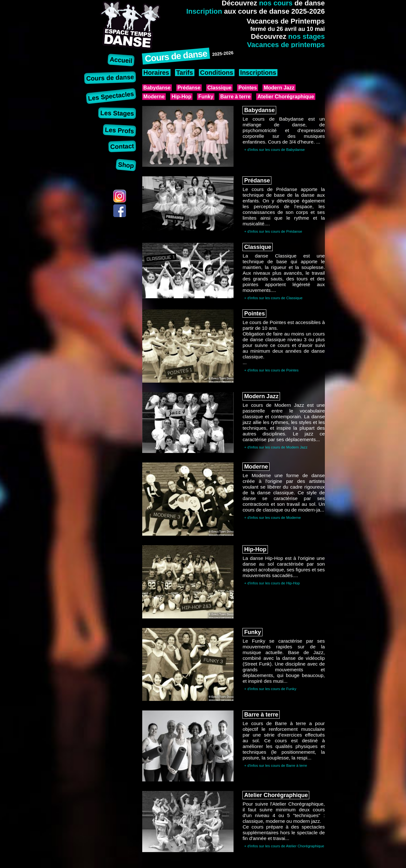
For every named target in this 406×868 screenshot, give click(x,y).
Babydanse (157, 88)
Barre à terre (235, 97)
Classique (220, 88)
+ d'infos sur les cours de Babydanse (274, 149)
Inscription (204, 11)
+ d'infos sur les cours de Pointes (271, 370)
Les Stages (117, 113)
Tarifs (185, 73)
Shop (126, 165)
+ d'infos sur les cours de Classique (273, 298)
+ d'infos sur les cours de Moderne (272, 517)
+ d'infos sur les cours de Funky (270, 689)
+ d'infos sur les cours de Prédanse (273, 231)
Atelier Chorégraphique (286, 97)
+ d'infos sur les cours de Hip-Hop (272, 583)
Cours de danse (110, 78)
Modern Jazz (279, 88)
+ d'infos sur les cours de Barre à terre (276, 765)
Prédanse (189, 88)
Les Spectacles (111, 96)
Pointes (248, 88)
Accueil (121, 60)
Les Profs (120, 130)
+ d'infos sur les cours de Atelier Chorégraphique (284, 846)
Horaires (156, 73)
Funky (206, 97)
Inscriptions (258, 73)
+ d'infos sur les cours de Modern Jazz (276, 447)
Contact (122, 146)
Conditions (217, 73)
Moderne (154, 97)
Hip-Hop (181, 97)
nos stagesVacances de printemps (286, 41)
